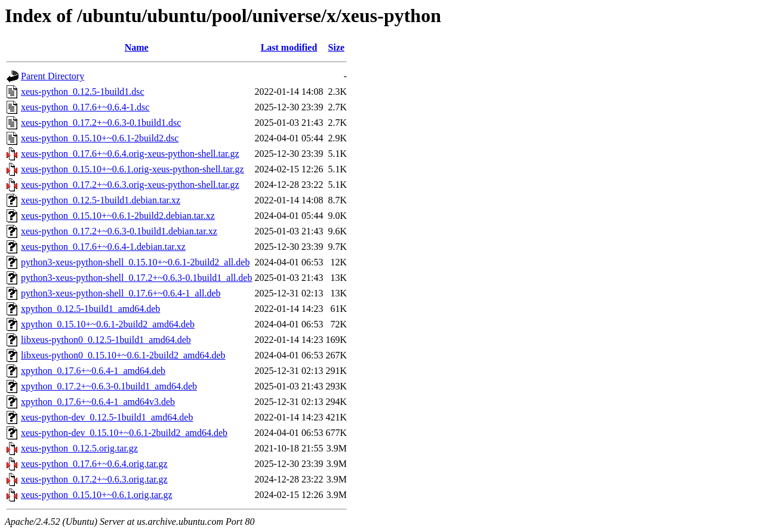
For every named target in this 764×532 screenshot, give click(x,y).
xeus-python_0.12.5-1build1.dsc (83, 92)
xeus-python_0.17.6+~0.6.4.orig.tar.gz (94, 464)
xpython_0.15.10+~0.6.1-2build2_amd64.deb (108, 324)
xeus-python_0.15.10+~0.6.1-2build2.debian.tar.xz (118, 216)
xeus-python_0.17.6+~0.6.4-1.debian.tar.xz (103, 247)
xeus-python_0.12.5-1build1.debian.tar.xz (101, 200)
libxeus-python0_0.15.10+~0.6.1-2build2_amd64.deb (123, 355)
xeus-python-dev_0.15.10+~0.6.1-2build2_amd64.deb (124, 433)
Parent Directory (53, 76)
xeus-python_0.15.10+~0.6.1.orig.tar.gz (97, 495)
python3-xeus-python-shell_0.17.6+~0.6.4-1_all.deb (121, 293)
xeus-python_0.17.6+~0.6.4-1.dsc (85, 107)
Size (337, 47)
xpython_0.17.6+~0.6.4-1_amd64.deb (93, 371)
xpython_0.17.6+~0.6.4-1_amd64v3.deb (98, 402)
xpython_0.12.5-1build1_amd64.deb (90, 309)
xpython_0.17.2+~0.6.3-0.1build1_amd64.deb (109, 386)
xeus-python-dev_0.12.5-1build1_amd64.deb (107, 417)
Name (137, 47)
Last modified (289, 47)
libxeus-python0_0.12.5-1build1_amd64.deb (106, 340)
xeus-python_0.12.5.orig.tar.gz (79, 448)
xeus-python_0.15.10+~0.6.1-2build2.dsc (100, 138)
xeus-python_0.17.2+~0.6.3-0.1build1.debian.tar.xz (119, 231)
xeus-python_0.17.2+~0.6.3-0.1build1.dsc (101, 123)
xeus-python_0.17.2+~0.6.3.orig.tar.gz (94, 479)
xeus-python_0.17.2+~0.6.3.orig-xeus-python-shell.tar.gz (130, 185)
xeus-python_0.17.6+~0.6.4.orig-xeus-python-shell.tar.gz (130, 154)
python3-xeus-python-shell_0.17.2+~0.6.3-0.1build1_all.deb (136, 278)
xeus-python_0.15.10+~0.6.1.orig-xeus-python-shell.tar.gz (133, 169)
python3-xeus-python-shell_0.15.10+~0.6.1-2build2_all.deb (135, 262)
